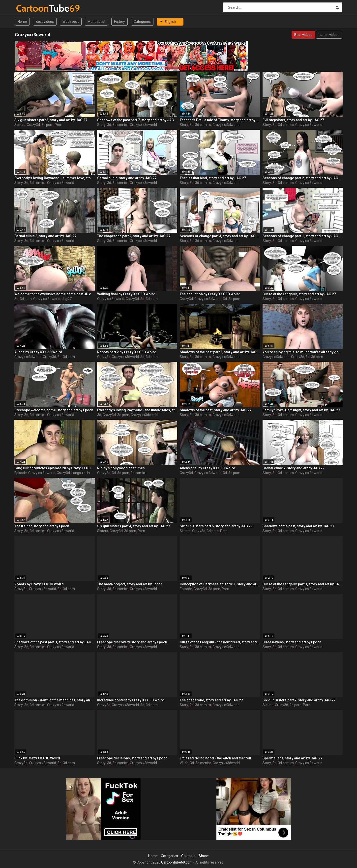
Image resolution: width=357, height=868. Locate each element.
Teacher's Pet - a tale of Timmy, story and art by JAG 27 (220, 120)
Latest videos (329, 35)
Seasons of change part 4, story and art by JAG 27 (220, 236)
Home (22, 22)
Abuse (204, 856)
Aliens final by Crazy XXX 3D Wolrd (208, 468)
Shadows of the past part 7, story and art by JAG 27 (137, 120)
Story (101, 125)
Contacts (188, 856)
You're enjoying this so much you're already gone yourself (303, 352)
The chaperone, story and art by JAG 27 (211, 700)
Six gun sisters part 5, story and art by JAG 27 (216, 526)
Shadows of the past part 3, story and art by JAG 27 (55, 642)
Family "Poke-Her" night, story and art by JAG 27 (301, 410)
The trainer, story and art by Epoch (42, 526)
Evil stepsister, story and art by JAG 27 (293, 120)
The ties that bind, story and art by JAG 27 (213, 178)
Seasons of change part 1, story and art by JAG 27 (303, 236)
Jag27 (67, 299)
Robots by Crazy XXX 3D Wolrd (39, 584)
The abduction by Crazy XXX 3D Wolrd (210, 294)
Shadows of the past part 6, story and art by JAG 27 (220, 352)
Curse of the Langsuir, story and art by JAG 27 (299, 294)
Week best (71, 22)
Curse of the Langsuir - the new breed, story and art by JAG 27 (220, 642)
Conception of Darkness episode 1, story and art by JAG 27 (220, 584)
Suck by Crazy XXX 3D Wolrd (37, 758)
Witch (184, 763)
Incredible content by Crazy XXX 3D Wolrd (131, 700)
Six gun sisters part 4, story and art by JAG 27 (134, 526)
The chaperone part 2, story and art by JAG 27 (134, 236)
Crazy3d (33, 125)
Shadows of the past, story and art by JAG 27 (216, 410)
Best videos (45, 22)
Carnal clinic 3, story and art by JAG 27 (45, 236)
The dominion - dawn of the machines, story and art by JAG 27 (55, 700)
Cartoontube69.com (177, 862)
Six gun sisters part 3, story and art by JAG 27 (51, 120)
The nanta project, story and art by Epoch (130, 584)
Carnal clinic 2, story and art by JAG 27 (294, 468)
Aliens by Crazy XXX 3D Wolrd (38, 352)
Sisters (20, 125)
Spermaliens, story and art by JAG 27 (292, 758)
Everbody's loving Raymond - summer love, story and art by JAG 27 (55, 178)
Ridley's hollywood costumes (121, 468)
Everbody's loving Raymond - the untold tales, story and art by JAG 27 (137, 410)
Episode (21, 473)
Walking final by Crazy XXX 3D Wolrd (126, 294)
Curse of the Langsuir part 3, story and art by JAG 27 (303, 584)
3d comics (120, 125)
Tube (29, 8)
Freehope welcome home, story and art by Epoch (54, 410)
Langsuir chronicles (86, 473)
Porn (59, 125)
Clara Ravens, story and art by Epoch (292, 642)
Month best (96, 22)
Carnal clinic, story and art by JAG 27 (127, 178)
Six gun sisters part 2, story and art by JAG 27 (299, 700)
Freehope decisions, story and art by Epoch (132, 758)
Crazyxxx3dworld (143, 125)
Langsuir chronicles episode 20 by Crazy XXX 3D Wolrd (55, 468)
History (119, 22)
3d (109, 125)
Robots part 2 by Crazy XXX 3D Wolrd (127, 352)
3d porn (47, 125)
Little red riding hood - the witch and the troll (215, 758)
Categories (142, 22)
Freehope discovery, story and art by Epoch (132, 642)
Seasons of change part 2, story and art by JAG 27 (303, 178)
